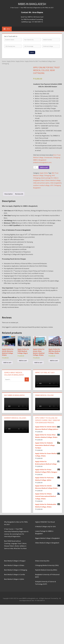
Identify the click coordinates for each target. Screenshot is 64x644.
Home (4, 61)
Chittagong (47, 175)
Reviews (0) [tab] (19, 194)
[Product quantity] (36, 167)
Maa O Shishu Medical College (51, 180)
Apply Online (11, 61)
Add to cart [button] (7, 363)
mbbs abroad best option (41, 183)
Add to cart (44, 167)
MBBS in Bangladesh (32, 4)
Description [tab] (9, 194)
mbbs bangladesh (56, 183)
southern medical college (41, 185)
